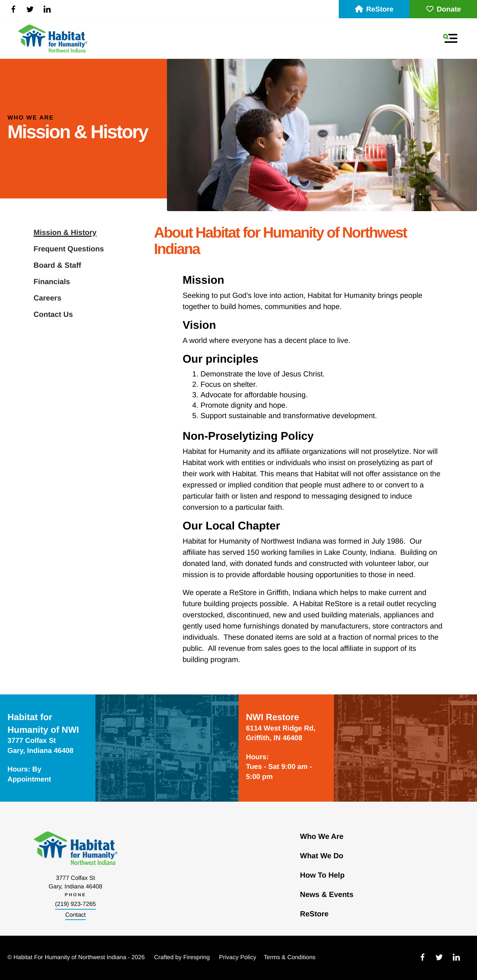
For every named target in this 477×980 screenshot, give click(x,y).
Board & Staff (57, 265)
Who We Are (322, 837)
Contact (75, 915)
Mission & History (65, 233)
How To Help (322, 875)
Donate (443, 9)
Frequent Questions (69, 249)
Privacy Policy (238, 957)
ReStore (374, 9)
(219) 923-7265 (75, 904)
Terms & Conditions (290, 957)
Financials (52, 282)
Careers (48, 298)
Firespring (197, 957)
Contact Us (53, 315)
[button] (450, 38)
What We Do (322, 856)
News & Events (327, 895)
